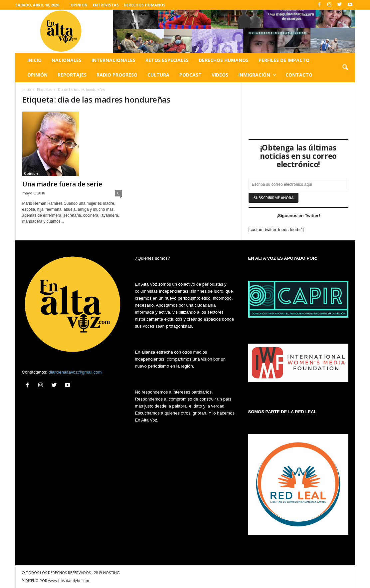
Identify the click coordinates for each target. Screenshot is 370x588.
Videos (220, 75)
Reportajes (72, 75)
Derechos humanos (224, 60)
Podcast (190, 75)
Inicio (34, 60)
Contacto (299, 75)
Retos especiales (167, 60)
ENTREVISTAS (106, 5)
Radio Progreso (117, 75)
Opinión (37, 75)
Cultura (158, 75)
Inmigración (257, 75)
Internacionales (113, 60)
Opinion (31, 173)
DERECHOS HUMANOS (145, 5)
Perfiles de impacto (284, 60)
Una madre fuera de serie (62, 184)
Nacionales (67, 60)
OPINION (79, 5)
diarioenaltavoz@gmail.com (75, 372)
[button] (345, 68)
